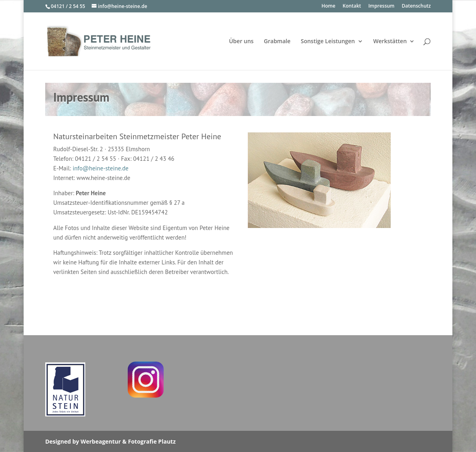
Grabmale (277, 42)
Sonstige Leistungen (328, 42)
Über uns (241, 42)
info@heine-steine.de (100, 168)
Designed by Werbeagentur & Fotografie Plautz (110, 441)
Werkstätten (390, 42)
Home (328, 6)
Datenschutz (416, 6)
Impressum (381, 6)
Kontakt (352, 6)
